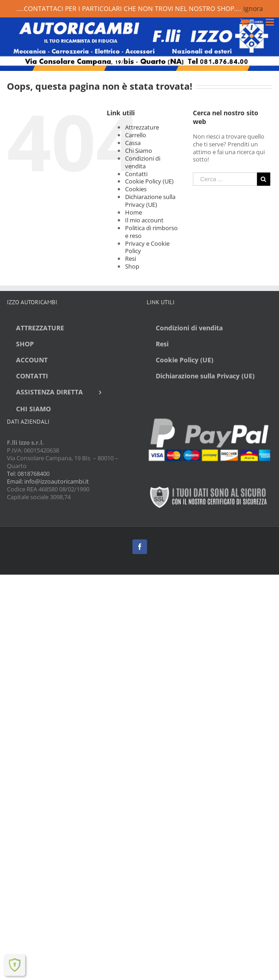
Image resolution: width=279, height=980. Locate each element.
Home (134, 212)
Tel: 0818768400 (28, 474)
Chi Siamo (139, 151)
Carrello (136, 135)
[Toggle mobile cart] (245, 22)
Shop (132, 266)
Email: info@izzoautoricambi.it (48, 481)
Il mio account (144, 220)
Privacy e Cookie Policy (147, 247)
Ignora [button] (253, 8)
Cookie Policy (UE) (149, 181)
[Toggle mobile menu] (271, 22)
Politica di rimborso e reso (151, 232)
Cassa (133, 143)
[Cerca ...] (225, 179)
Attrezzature (142, 127)
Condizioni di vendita (143, 162)
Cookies (136, 189)
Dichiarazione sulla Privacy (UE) (150, 201)
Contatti (136, 174)
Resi (131, 258)
